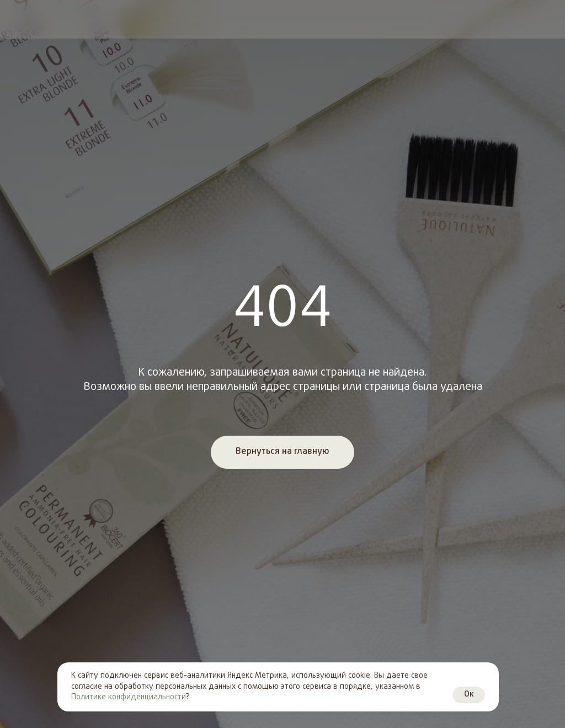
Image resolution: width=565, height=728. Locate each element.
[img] (18, 19)
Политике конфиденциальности (129, 697)
